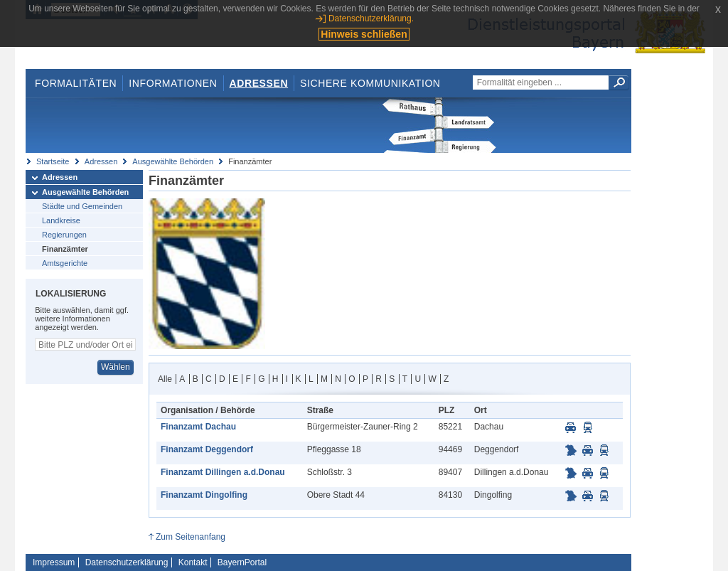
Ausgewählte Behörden (173, 161)
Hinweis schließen (364, 34)
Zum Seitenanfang (191, 537)
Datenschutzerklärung (127, 562)
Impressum (54, 562)
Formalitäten (76, 83)
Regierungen (64, 235)
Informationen (173, 83)
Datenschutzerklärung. (371, 18)
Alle (165, 379)
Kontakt (193, 562)
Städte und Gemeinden (82, 206)
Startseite (53, 161)
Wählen (116, 367)
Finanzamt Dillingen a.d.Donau (223, 472)
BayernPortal (242, 562)
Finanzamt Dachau (198, 427)
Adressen (259, 83)
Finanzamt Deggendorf (207, 449)
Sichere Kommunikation (370, 83)
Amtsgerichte (65, 263)
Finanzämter (65, 249)
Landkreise (61, 220)
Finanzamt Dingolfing (204, 495)
